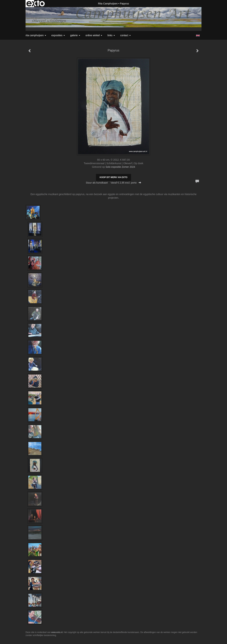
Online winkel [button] (94, 35)
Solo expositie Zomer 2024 (120, 167)
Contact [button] (125, 35)
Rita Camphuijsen (108, 4)
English (198, 36)
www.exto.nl (57, 632)
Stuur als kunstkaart (113, 183)
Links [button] (111, 35)
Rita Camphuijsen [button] (36, 35)
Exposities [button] (58, 35)
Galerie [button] (75, 35)
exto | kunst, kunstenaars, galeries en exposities (36, 4)
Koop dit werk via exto (113, 177)
